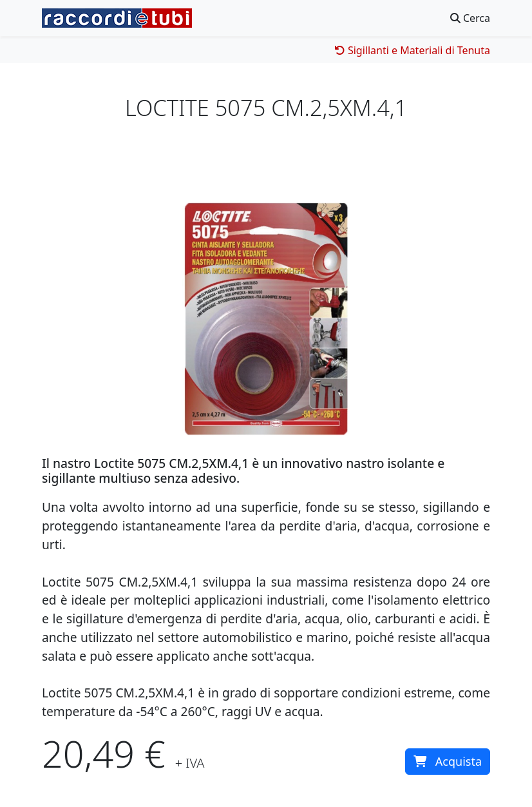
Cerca (470, 18)
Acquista (448, 761)
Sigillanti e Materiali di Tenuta (413, 50)
